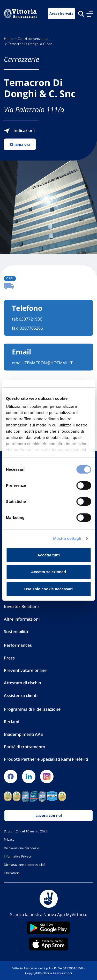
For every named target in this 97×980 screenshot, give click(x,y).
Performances (18, 645)
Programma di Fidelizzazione (32, 709)
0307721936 (31, 319)
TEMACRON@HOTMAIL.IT (49, 363)
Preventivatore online (25, 670)
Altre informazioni (22, 619)
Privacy (9, 839)
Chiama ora (20, 144)
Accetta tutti (48, 555)
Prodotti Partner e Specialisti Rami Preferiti (46, 759)
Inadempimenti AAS (23, 734)
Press (9, 658)
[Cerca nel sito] (81, 14)
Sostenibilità (16, 631)
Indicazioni (19, 130)
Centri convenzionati (33, 39)
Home (9, 39)
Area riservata (61, 14)
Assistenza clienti (21, 695)
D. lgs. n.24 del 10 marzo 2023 (26, 831)
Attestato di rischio (23, 683)
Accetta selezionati (48, 572)
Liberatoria (12, 873)
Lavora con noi (49, 815)
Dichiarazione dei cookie (21, 848)
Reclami (12, 722)
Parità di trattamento (25, 747)
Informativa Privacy (18, 856)
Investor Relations (22, 606)
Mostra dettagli (67, 538)
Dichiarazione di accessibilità (25, 865)
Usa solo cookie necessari (49, 589)
